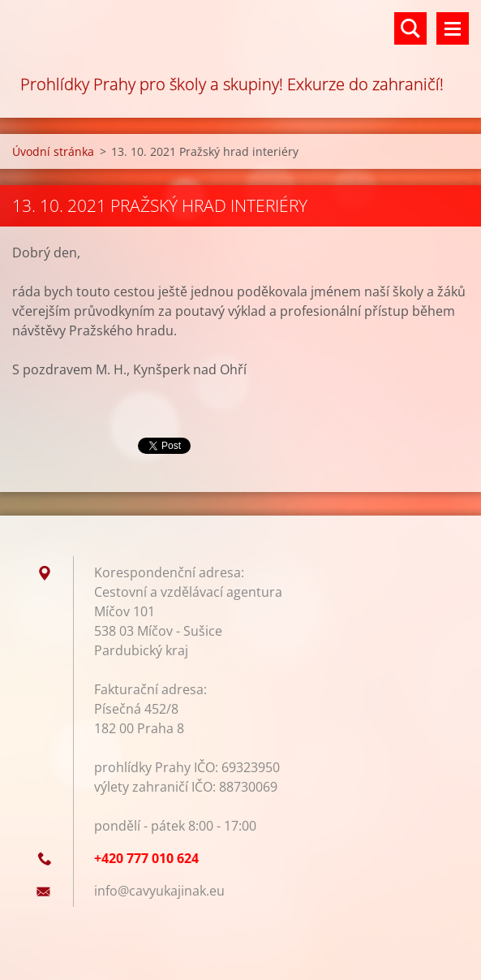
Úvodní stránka (53, 151)
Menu (453, 28)
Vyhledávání (410, 28)
